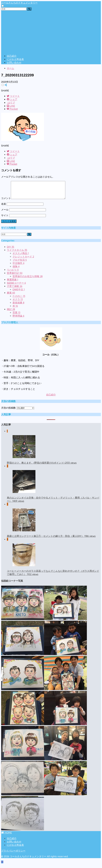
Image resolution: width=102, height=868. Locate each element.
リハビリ (13, 273)
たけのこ (19, 300)
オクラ (18, 303)
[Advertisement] (51, 32)
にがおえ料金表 (15, 59)
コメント (6, 202)
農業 (11, 296)
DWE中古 (19, 293)
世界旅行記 (15, 277)
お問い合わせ (14, 63)
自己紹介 (12, 56)
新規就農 (18, 306)
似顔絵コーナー (16, 286)
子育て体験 (15, 290)
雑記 (11, 313)
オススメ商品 (21, 257)
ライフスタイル (17, 253)
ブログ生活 (20, 263)
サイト (5, 219)
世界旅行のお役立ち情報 (28, 280)
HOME (6, 836)
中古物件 (18, 267)
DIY (10, 250)
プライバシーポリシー (13, 854)
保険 (16, 270)
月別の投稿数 (8, 411)
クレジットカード (23, 260)
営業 (16, 316)
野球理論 (18, 319)
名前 (4, 207)
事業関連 (12, 283)
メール (5, 213)
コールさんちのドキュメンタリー (19, 3)
